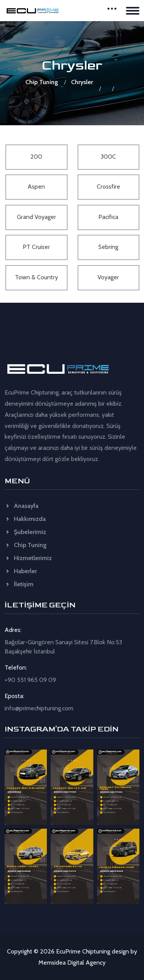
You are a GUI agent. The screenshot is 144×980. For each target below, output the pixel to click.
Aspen (36, 187)
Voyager (108, 277)
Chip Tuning (42, 82)
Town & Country (36, 277)
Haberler (21, 571)
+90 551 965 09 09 (30, 680)
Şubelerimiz (25, 532)
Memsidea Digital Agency (72, 963)
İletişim (19, 584)
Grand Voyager (36, 217)
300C (108, 157)
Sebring (108, 247)
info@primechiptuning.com (39, 708)
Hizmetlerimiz (28, 558)
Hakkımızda (25, 519)
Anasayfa (22, 506)
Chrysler (82, 82)
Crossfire (108, 187)
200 (36, 157)
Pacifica (108, 217)
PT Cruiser (36, 247)
